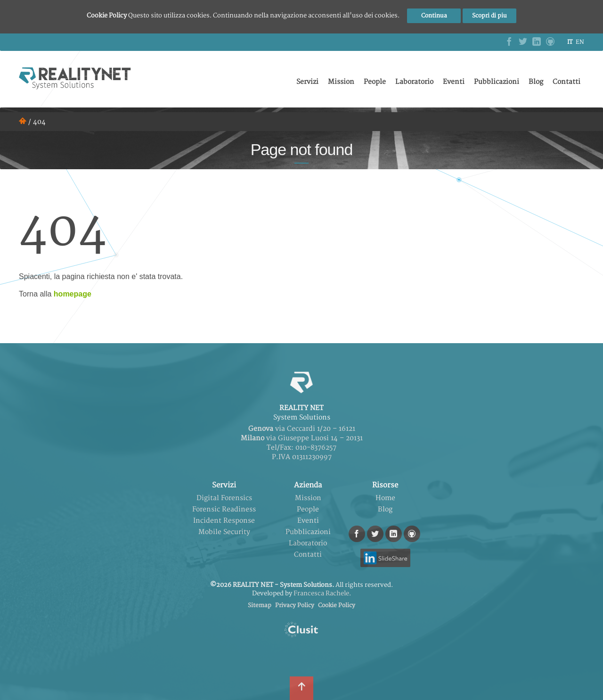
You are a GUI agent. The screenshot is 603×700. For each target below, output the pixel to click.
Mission (341, 82)
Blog (536, 82)
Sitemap (260, 605)
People (375, 82)
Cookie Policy (337, 605)
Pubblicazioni (497, 82)
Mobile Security (224, 532)
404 (39, 122)
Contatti (566, 82)
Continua (434, 16)
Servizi (307, 82)
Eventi (454, 82)
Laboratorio (414, 82)
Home (385, 498)
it (570, 42)
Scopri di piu (489, 16)
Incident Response (224, 521)
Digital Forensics (224, 498)
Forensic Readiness (224, 509)
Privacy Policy (295, 605)
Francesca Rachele (321, 593)
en (580, 42)
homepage (73, 294)
